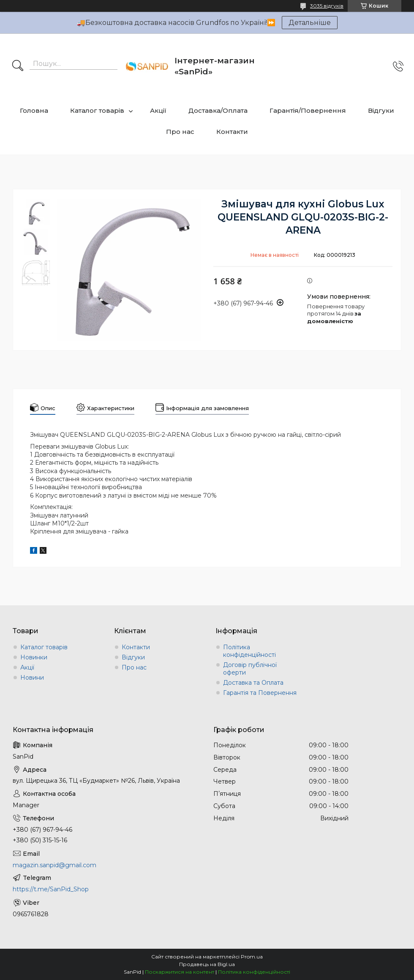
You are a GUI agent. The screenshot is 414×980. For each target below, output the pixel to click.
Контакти (232, 132)
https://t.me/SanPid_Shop (51, 889)
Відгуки (381, 110)
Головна (34, 110)
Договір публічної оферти (250, 669)
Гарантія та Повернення (260, 693)
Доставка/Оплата (218, 110)
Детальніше (310, 23)
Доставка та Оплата (253, 683)
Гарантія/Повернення (308, 110)
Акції (158, 110)
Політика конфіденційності (249, 651)
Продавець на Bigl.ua (207, 964)
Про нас (180, 132)
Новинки (34, 657)
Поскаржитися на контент (180, 972)
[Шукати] (18, 66)
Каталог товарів (97, 110)
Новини (32, 678)
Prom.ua (252, 957)
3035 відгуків (327, 6)
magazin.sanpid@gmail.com (54, 865)
